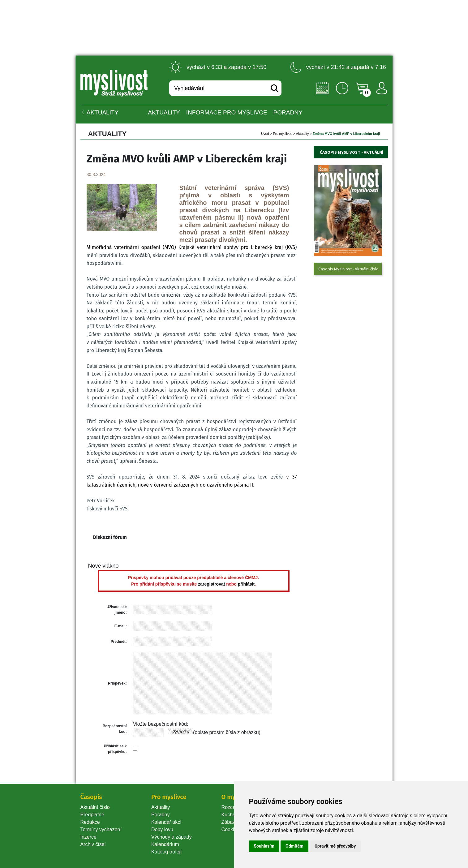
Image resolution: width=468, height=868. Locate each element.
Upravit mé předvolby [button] (335, 846)
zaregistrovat (211, 584)
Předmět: (119, 642)
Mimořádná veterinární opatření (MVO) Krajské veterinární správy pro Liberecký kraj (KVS (191, 247)
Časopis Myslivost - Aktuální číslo (348, 269)
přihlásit (246, 584)
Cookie (230, 829)
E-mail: (121, 626)
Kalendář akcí (166, 822)
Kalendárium (165, 844)
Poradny (161, 815)
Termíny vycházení (101, 829)
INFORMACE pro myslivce (227, 112)
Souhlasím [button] (264, 846)
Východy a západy (172, 837)
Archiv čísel (93, 844)
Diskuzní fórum (110, 537)
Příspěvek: (117, 683)
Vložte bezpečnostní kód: (161, 724)
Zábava (230, 822)
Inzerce (88, 837)
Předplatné (92, 815)
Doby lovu (162, 829)
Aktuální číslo (95, 807)
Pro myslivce (282, 134)
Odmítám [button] (294, 846)
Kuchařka (232, 815)
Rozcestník (234, 807)
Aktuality (164, 112)
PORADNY (288, 112)
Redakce (90, 822)
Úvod (265, 134)
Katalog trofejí (167, 852)
